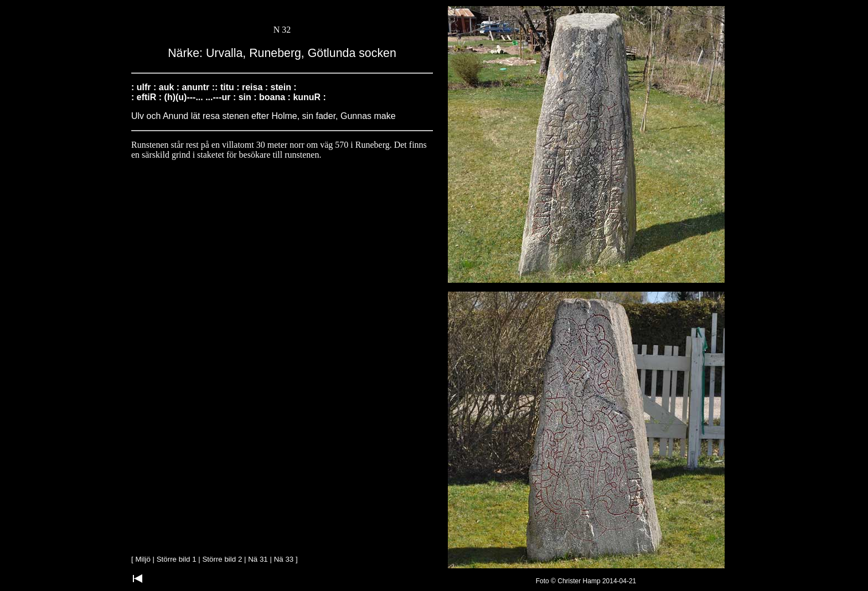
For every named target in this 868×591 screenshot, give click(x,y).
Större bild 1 (177, 559)
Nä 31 (258, 559)
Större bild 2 (222, 559)
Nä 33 (284, 559)
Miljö (143, 559)
